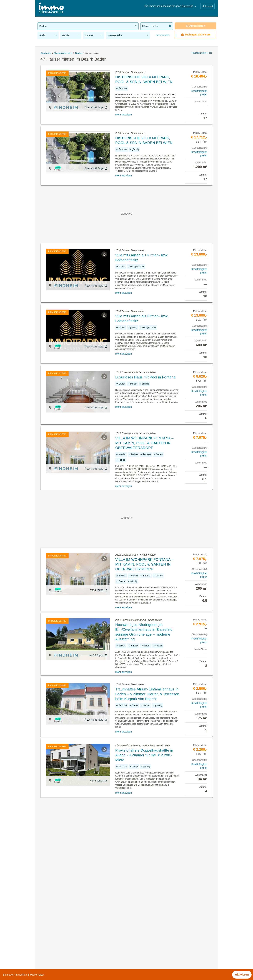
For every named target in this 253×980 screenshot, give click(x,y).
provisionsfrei (162, 35)
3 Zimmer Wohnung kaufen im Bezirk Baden (66, 949)
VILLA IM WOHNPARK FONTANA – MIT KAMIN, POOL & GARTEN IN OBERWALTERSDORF (144, 443)
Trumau (131, 957)
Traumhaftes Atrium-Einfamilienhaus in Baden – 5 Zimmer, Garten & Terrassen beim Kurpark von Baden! (147, 694)
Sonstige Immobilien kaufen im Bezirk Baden (66, 918)
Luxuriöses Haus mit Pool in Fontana (145, 377)
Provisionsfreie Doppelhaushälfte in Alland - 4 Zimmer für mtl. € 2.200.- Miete (144, 755)
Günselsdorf (134, 918)
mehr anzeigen (124, 115)
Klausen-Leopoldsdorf (141, 926)
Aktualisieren (196, 26)
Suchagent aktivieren (195, 35)
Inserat (207, 6)
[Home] (51, 8)
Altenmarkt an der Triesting (144, 910)
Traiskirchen (134, 949)
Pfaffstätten (134, 934)
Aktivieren (242, 975)
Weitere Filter (129, 35)
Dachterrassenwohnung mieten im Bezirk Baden (68, 941)
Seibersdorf (134, 941)
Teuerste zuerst (200, 53)
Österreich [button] (189, 6)
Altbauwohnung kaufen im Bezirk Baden (63, 926)
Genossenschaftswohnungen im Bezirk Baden (67, 910)
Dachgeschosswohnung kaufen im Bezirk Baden (68, 934)
